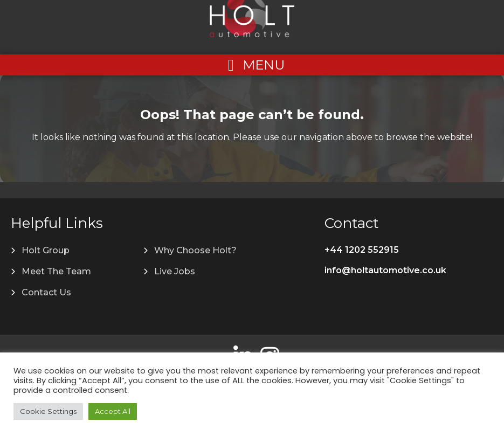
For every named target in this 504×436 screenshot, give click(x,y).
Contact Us (46, 292)
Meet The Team (56, 271)
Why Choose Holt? (195, 250)
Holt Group (46, 250)
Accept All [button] (113, 411)
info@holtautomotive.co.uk (385, 270)
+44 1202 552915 (362, 250)
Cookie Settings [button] (48, 411)
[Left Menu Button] (252, 65)
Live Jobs (175, 271)
